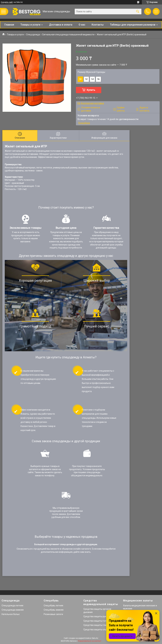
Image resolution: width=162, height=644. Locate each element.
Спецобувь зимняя (54, 610)
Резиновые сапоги (53, 614)
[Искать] (138, 12)
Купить (91, 90)
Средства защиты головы (97, 621)
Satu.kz (95, 638)
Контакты (98, 25)
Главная (9, 25)
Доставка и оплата (61, 25)
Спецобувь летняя (53, 606)
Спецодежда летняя (12, 606)
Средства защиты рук (95, 616)
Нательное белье (11, 614)
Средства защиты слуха (96, 629)
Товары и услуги (30, 25)
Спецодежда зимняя (13, 610)
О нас (82, 25)
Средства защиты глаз (95, 625)
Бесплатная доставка (93, 103)
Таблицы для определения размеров (133, 25)
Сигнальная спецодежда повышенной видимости (68, 35)
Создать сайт (7, 2)
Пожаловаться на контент (90, 641)
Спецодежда (33, 35)
